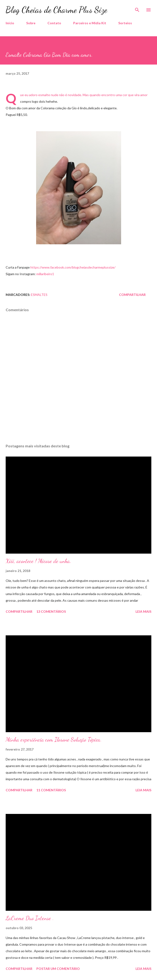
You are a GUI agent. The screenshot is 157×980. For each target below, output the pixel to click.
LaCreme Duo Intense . (30, 918)
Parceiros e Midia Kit (90, 23)
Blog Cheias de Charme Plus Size (56, 10)
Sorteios (125, 23)
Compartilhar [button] (132, 295)
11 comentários (51, 790)
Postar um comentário (58, 969)
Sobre (31, 23)
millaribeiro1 (45, 274)
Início (10, 23)
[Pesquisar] (137, 8)
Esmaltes (39, 295)
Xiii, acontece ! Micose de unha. (38, 561)
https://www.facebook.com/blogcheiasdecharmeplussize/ (73, 267)
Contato (54, 23)
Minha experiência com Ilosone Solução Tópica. (54, 740)
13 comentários (51, 611)
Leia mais (143, 611)
